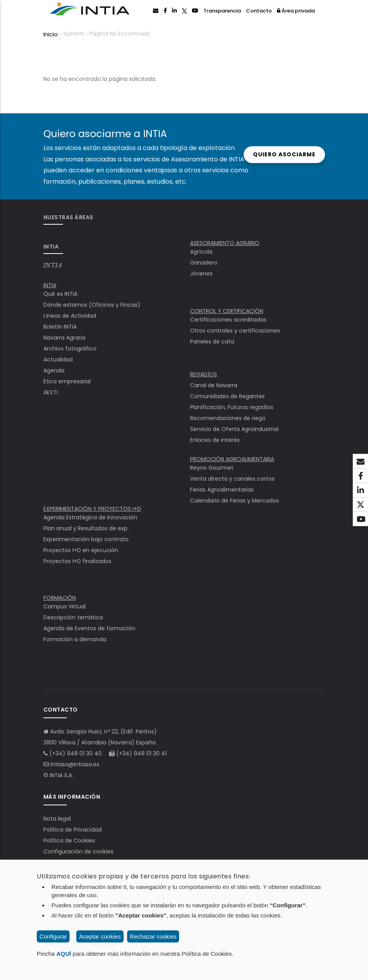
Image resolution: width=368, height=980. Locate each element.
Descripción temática (73, 617)
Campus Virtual (65, 606)
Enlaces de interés (215, 440)
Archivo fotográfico (70, 349)
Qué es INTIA (60, 294)
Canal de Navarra (214, 385)
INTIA (53, 265)
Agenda (54, 370)
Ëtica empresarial (67, 381)
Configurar (53, 936)
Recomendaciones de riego (228, 418)
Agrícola (201, 252)
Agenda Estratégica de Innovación (90, 517)
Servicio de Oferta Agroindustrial (234, 429)
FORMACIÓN (60, 598)
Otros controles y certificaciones (235, 331)
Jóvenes (201, 274)
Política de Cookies (69, 841)
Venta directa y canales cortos (232, 479)
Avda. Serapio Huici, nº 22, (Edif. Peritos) (103, 731)
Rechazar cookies (153, 936)
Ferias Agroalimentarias (222, 490)
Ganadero (204, 263)
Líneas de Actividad (70, 316)
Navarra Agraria (64, 338)
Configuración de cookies (78, 851)
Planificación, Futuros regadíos (232, 407)
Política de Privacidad (73, 830)
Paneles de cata (212, 342)
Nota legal (57, 819)
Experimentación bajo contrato (86, 539)
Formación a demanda (75, 639)
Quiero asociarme (277, 154)
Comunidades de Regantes (227, 396)
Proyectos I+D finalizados (77, 561)
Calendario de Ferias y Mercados (234, 501)
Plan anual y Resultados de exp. (86, 528)
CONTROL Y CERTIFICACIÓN (227, 311)
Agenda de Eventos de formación (89, 628)
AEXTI (51, 392)
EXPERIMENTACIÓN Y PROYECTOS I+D (92, 509)
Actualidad (58, 359)
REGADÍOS (204, 374)
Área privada (296, 11)
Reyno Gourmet (212, 468)
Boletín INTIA (60, 327)
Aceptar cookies (100, 936)
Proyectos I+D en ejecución (81, 550)
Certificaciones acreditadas (228, 320)
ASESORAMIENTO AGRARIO (225, 243)
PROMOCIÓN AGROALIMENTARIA (232, 459)
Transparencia (222, 11)
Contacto (259, 11)
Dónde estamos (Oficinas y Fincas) (92, 305)
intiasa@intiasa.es (75, 764)
